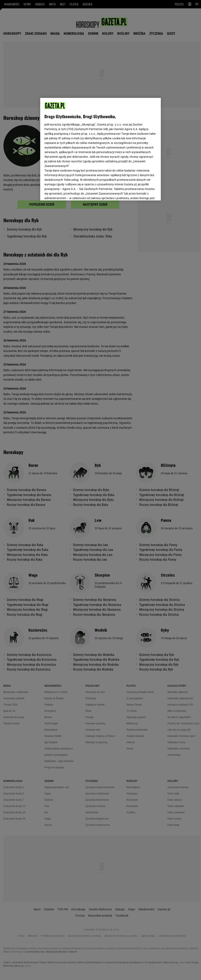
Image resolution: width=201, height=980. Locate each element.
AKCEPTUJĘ (142, 192)
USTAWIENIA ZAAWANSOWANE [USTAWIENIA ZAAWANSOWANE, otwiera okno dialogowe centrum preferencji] (72, 192)
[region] (100, 149)
